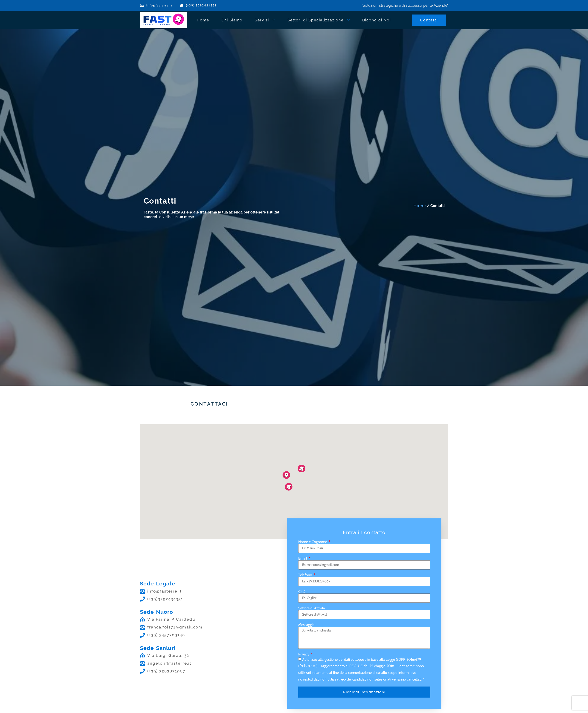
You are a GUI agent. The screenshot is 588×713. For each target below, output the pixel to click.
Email (303, 558)
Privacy (304, 654)
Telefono (306, 575)
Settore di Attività (312, 608)
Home (203, 20)
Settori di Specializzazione (319, 20)
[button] (289, 487)
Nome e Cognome (313, 542)
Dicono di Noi (377, 20)
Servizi (265, 20)
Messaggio (306, 625)
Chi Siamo (232, 20)
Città (302, 592)
